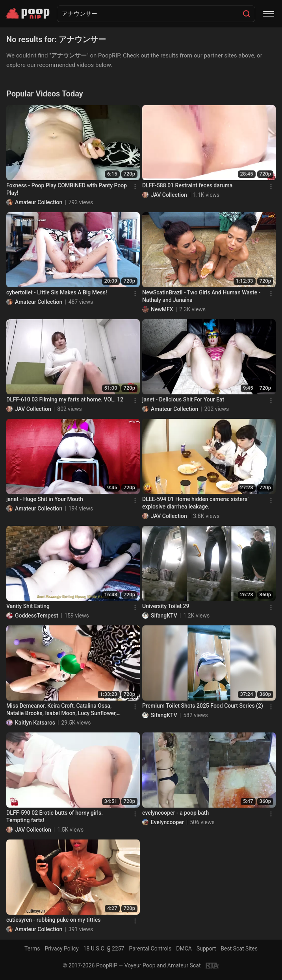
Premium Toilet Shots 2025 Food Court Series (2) (203, 706)
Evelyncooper (167, 822)
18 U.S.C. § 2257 (104, 949)
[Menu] (269, 14)
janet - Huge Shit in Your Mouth (45, 499)
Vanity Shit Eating (28, 606)
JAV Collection (169, 195)
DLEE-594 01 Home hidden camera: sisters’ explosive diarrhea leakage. (195, 503)
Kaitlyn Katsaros (35, 723)
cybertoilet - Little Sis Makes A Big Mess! (57, 292)
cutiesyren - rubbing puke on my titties (53, 920)
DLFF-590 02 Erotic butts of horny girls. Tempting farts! (55, 817)
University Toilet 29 (166, 606)
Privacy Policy (61, 949)
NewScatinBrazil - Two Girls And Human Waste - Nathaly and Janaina (201, 296)
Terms (32, 949)
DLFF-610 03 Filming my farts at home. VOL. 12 (65, 399)
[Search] (247, 14)
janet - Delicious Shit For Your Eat (183, 399)
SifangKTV (164, 616)
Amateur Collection (39, 202)
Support (206, 949)
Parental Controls (150, 949)
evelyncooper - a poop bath (175, 813)
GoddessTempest (37, 616)
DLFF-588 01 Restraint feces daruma (187, 185)
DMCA (184, 949)
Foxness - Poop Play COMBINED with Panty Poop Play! (67, 189)
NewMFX (162, 309)
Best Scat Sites (239, 949)
